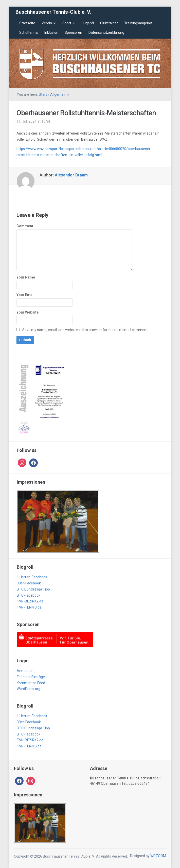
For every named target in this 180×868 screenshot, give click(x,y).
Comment (25, 226)
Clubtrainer (109, 23)
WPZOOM (158, 856)
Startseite (27, 23)
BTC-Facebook (29, 595)
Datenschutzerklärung (106, 32)
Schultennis (29, 32)
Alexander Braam (71, 175)
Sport (67, 23)
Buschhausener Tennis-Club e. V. (53, 12)
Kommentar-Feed (31, 683)
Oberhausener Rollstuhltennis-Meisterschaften (86, 113)
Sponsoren (73, 32)
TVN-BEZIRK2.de (30, 601)
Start (43, 94)
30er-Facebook (29, 583)
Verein (47, 23)
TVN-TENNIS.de (29, 607)
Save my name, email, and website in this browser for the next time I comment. (85, 330)
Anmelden (25, 671)
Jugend (88, 23)
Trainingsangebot (138, 23)
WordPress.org (29, 689)
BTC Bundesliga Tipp (33, 589)
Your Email (25, 295)
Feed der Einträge (31, 677)
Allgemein (58, 94)
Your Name (26, 277)
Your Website (28, 312)
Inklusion (51, 32)
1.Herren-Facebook (32, 577)
